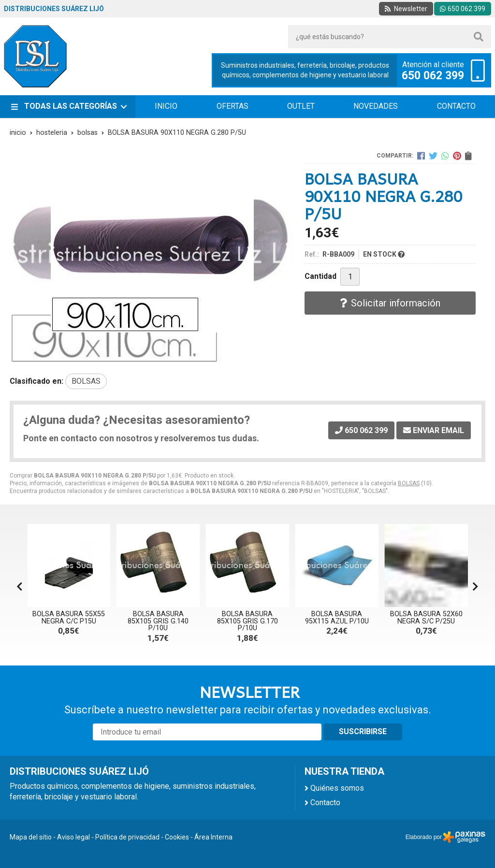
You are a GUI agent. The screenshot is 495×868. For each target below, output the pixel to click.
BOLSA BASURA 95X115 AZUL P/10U (337, 617)
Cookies (177, 837)
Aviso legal (73, 837)
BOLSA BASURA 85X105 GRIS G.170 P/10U (247, 621)
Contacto (325, 803)
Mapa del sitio (31, 837)
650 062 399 (433, 76)
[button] (475, 587)
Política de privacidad (127, 837)
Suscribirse (363, 731)
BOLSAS (409, 483)
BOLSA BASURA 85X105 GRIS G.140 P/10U (158, 621)
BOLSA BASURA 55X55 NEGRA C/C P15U (69, 617)
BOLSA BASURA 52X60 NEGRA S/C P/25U (426, 617)
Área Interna (213, 837)
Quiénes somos (337, 788)
